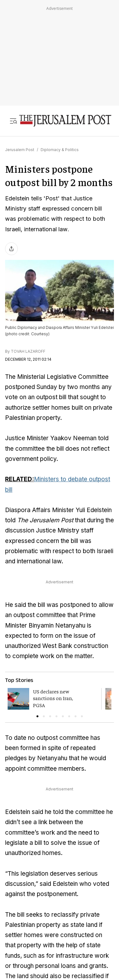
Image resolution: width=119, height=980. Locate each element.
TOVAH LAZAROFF (28, 351)
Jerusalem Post (20, 150)
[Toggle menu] (13, 121)
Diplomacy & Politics (60, 150)
